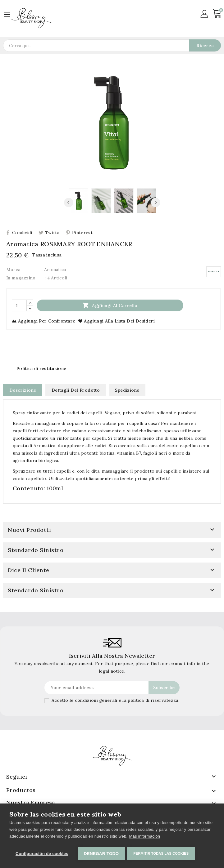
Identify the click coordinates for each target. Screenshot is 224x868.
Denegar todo (101, 854)
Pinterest (82, 233)
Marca (14, 269)
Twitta (52, 233)
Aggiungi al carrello (110, 305)
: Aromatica (54, 269)
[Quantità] (19, 305)
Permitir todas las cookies (162, 853)
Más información (144, 837)
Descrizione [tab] (23, 390)
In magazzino (21, 278)
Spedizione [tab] (127, 390)
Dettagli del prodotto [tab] (76, 390)
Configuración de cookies (42, 854)
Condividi (22, 233)
